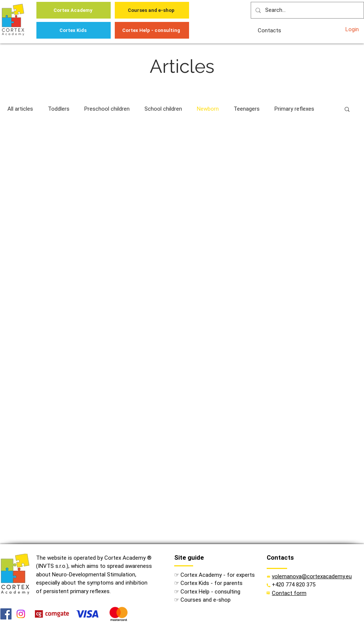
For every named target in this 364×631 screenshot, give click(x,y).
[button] (347, 110)
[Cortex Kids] (74, 30)
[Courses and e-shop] (152, 10)
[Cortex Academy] (74, 10)
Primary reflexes (294, 109)
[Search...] (307, 10)
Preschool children (107, 109)
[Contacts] (270, 30)
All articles (20, 109)
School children (163, 109)
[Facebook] (6, 614)
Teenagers (247, 109)
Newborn (208, 109)
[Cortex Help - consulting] (152, 30)
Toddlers (59, 109)
